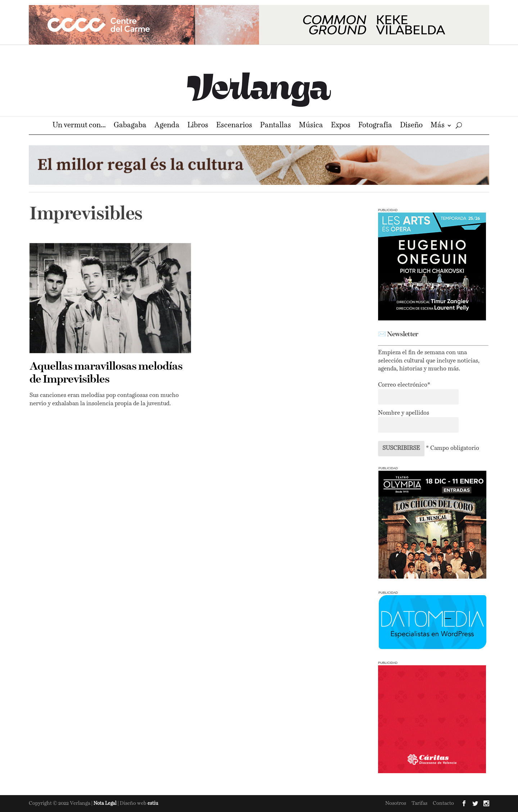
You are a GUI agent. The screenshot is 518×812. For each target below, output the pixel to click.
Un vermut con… (79, 126)
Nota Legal (106, 804)
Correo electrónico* (404, 385)
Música (311, 126)
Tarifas (419, 803)
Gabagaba (130, 126)
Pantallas (276, 126)
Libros (198, 126)
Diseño (411, 126)
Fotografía (375, 126)
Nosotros (396, 803)
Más (438, 126)
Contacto (443, 803)
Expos (341, 126)
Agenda (167, 126)
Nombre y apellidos (404, 413)
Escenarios (234, 126)
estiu (153, 804)
